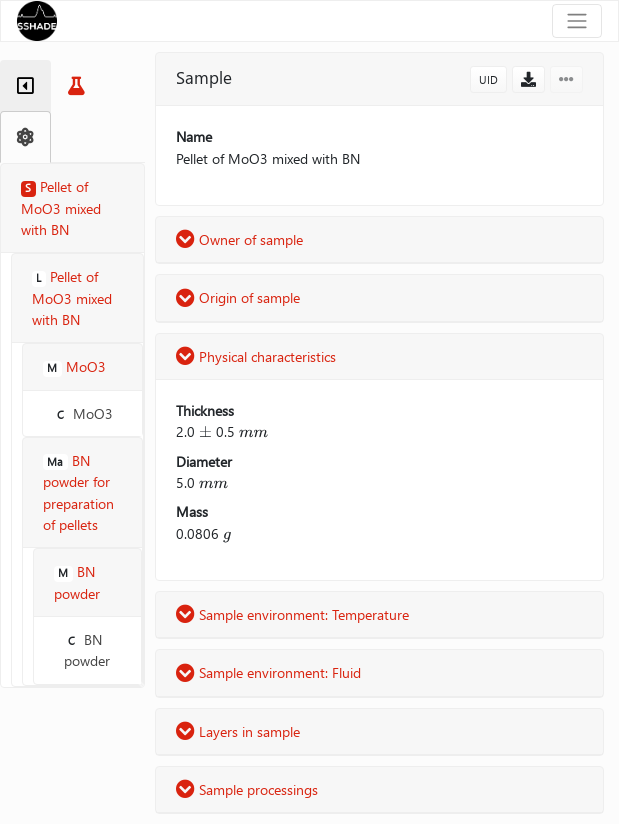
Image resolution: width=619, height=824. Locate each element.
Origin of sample (238, 297)
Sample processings (247, 789)
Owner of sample (239, 239)
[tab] (25, 86)
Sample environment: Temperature (292, 614)
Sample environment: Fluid (268, 672)
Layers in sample (238, 731)
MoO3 (83, 413)
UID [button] (488, 79)
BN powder (87, 650)
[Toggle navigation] (577, 21)
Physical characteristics (256, 356)
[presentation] (205, 431)
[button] (528, 79)
